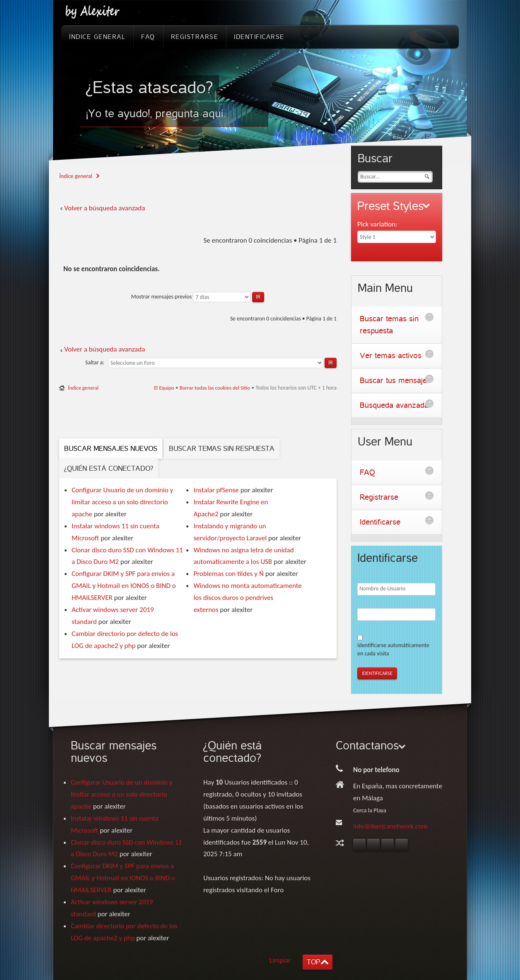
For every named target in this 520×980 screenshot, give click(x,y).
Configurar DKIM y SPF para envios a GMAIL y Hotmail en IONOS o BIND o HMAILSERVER (124, 586)
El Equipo (164, 388)
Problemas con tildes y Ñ (228, 574)
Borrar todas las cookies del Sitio (215, 388)
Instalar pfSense (216, 490)
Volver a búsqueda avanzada (105, 208)
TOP (313, 962)
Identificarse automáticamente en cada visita (393, 649)
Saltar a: (95, 362)
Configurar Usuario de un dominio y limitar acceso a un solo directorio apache (122, 502)
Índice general (76, 176)
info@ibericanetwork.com (390, 826)
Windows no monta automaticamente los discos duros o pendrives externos (247, 598)
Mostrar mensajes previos (197, 297)
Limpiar (280, 960)
